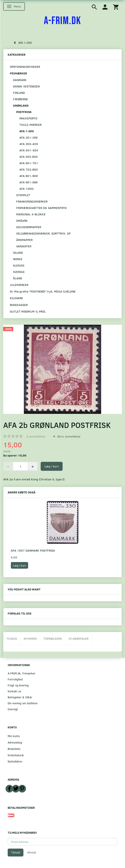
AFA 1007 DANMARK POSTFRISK (33, 550)
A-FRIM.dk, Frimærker (22, 673)
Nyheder (30, 638)
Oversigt (13, 709)
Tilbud (12, 638)
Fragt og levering (18, 685)
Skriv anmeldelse (68, 436)
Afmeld (32, 852)
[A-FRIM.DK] (62, 21)
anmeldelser (36, 436)
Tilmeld (16, 852)
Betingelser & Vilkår (20, 697)
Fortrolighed (15, 679)
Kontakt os (14, 691)
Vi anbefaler (79, 638)
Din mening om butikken (23, 703)
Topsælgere (53, 638)
